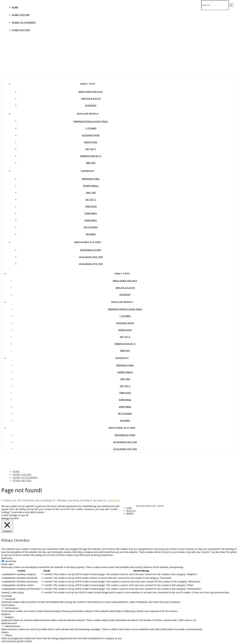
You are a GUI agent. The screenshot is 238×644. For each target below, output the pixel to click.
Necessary (10, 561)
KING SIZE (91, 163)
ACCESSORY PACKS (91, 135)
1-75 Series (91, 128)
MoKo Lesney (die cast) (91, 92)
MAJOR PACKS (91, 142)
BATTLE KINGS (91, 227)
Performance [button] (8, 605)
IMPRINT (130, 513)
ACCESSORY (91, 105)
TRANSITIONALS (91, 186)
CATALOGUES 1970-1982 (91, 264)
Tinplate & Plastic (91, 99)
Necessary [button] (7, 558)
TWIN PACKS (91, 206)
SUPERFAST (88, 171)
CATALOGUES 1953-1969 (91, 257)
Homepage (113, 500)
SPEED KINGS (91, 220)
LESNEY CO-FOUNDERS (24, 22)
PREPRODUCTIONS (91, 179)
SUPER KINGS (91, 213)
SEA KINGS (91, 234)
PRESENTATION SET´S (91, 156)
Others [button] (5, 632)
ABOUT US (131, 511)
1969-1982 (91, 193)
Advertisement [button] (9, 623)
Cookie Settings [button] (9, 515)
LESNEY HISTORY (21, 15)
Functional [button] (6, 596)
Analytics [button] (6, 614)
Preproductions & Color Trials (91, 122)
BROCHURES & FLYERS (88, 242)
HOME (15, 7)
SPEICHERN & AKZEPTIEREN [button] (17, 641)
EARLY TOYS (88, 84)
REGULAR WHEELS (88, 114)
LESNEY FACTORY (21, 30)
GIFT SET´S (91, 149)
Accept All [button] (23, 515)
